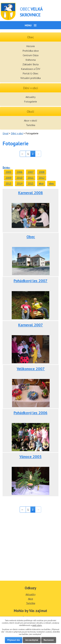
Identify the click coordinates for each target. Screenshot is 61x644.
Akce (30, 599)
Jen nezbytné (32, 640)
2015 (31, 183)
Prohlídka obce (31, 51)
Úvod (5, 133)
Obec (31, 237)
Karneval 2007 (31, 325)
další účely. (37, 625)
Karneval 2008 (31, 193)
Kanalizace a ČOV (31, 69)
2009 (8, 178)
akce (41, 183)
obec (51, 183)
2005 (8, 172)
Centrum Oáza (31, 55)
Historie (30, 46)
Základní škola (30, 64)
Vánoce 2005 (31, 457)
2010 (20, 178)
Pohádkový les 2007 (31, 281)
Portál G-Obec (30, 73)
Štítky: (6, 168)
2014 (20, 183)
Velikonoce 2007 (31, 369)
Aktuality (30, 97)
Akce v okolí (30, 120)
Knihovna (31, 60)
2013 (8, 183)
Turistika (31, 125)
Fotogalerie (30, 101)
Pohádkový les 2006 (31, 413)
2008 (42, 172)
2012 (42, 178)
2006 (20, 172)
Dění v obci (17, 133)
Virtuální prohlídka (30, 78)
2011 (31, 178)
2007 (31, 172)
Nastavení (49, 640)
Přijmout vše (14, 640)
